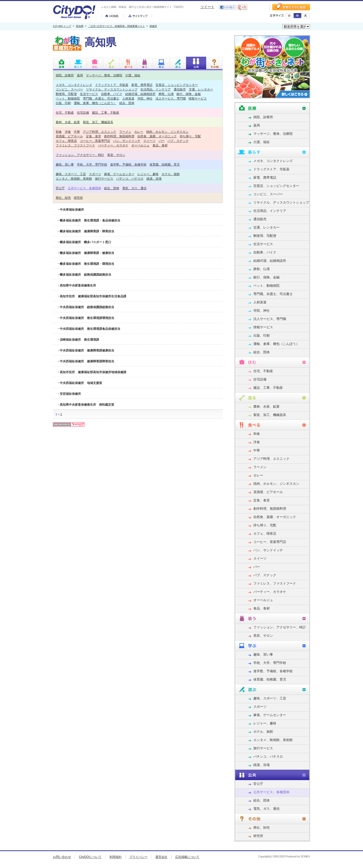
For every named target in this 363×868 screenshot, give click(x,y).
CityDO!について (90, 857)
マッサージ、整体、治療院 (104, 75)
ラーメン (125, 132)
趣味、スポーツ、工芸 (71, 174)
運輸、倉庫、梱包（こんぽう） (95, 103)
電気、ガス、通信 (134, 188)
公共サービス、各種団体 (84, 188)
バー (162, 141)
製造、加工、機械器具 (98, 122)
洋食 (68, 132)
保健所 (153, 26)
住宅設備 (83, 112)
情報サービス (198, 98)
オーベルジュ (140, 145)
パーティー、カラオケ (113, 145)
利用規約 (115, 857)
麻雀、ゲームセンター (119, 174)
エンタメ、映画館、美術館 (74, 179)
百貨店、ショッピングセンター (177, 85)
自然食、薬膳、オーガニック (157, 136)
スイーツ (149, 141)
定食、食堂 (94, 136)
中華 (77, 132)
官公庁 (60, 188)
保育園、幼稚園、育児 (165, 164)
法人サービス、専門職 (171, 98)
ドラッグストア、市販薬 (112, 85)
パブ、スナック (178, 141)
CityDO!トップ (62, 26)
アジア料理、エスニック (100, 132)
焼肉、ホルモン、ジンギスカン (167, 132)
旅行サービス (104, 179)
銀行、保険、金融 (189, 94)
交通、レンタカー (201, 89)
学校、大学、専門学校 (92, 164)
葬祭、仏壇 (166, 94)
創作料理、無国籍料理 (119, 136)
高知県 (80, 26)
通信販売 (180, 89)
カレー (139, 132)
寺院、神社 (145, 98)
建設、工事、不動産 (106, 112)
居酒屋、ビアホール (69, 136)
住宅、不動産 (65, 112)
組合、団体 (127, 103)
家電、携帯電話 (142, 85)
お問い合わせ (62, 857)
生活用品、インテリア (156, 89)
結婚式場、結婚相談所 (140, 94)
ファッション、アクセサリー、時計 (80, 155)
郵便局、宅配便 (66, 94)
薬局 (80, 75)
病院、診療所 (65, 75)
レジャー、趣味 (148, 174)
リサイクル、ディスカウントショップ (112, 89)
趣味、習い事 (65, 164)
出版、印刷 (63, 103)
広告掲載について (187, 857)
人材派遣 (128, 98)
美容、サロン (116, 155)
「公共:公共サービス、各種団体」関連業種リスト (116, 26)
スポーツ (95, 174)
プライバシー (138, 857)
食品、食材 (160, 145)
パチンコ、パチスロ (130, 179)
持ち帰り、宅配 (190, 136)
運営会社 (161, 857)
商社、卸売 (63, 198)
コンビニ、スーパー (69, 89)
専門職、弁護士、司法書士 (101, 98)
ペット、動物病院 (68, 98)
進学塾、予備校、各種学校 (128, 164)
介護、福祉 (133, 75)
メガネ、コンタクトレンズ (74, 85)
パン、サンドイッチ (127, 141)
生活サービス (89, 94)
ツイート (207, 7)
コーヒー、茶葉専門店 (95, 141)
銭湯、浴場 (154, 179)
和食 (59, 132)
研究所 (78, 198)
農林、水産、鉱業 (68, 122)
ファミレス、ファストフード (75, 145)
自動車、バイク (112, 94)
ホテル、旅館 (171, 174)
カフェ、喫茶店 (66, 141)
